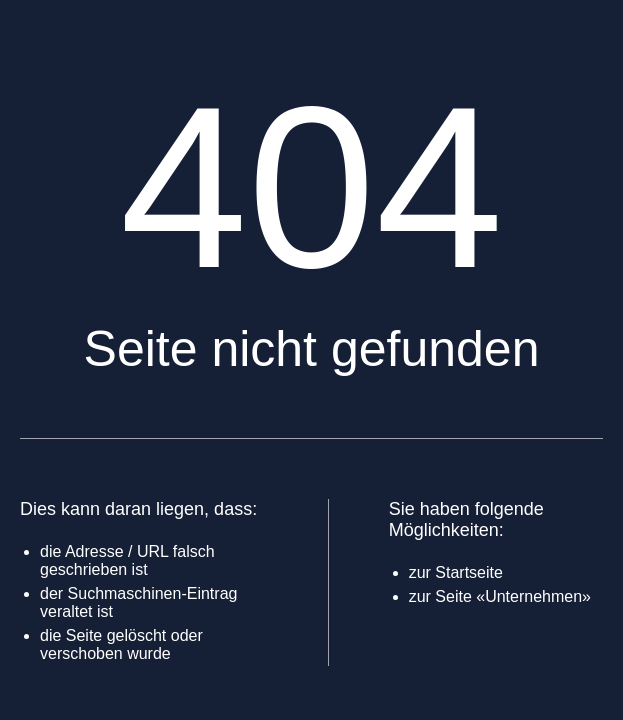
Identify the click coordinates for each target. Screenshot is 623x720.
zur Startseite (456, 572)
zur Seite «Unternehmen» (500, 596)
